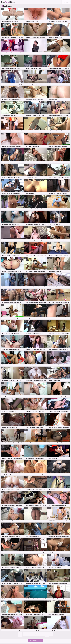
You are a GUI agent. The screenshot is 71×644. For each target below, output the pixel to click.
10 (53, 635)
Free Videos (10, 2)
